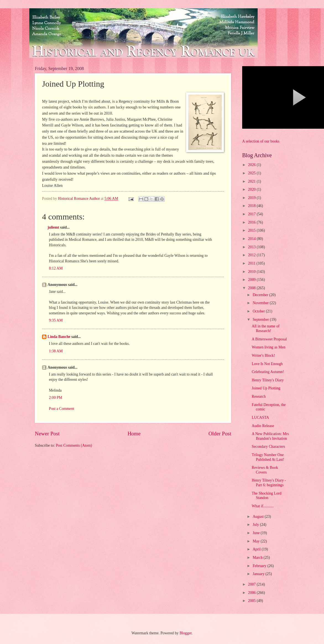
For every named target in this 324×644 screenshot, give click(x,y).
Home (134, 434)
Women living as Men (268, 347)
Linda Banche (59, 337)
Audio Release (263, 426)
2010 (252, 272)
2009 (252, 280)
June (257, 533)
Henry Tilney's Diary (268, 380)
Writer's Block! (263, 355)
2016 (252, 222)
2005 (252, 601)
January (259, 574)
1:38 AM (56, 351)
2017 (252, 214)
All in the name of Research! (265, 329)
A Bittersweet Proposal (269, 339)
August (259, 517)
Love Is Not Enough (267, 364)
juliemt (53, 227)
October (259, 311)
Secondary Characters (268, 447)
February (260, 566)
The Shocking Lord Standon (266, 496)
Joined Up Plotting (266, 388)
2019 (252, 198)
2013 (252, 247)
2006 (252, 593)
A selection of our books (261, 141)
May (257, 541)
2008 (252, 288)
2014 (252, 239)
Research (259, 396)
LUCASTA (260, 417)
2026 (252, 165)
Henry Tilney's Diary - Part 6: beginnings (269, 483)
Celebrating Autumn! (268, 372)
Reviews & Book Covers (265, 470)
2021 (252, 181)
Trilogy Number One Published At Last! (268, 457)
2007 (252, 584)
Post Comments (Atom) (74, 445)
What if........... (263, 506)
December (261, 295)
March (258, 558)
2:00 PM (56, 398)
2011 (252, 263)
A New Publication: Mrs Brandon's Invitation (270, 436)
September (261, 320)
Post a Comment (62, 409)
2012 (252, 255)
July (256, 525)
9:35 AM (56, 320)
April (257, 549)
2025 (252, 173)
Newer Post (47, 434)
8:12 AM (56, 268)
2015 (252, 230)
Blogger (185, 633)
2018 (252, 206)
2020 (252, 189)
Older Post (220, 434)
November (261, 303)
